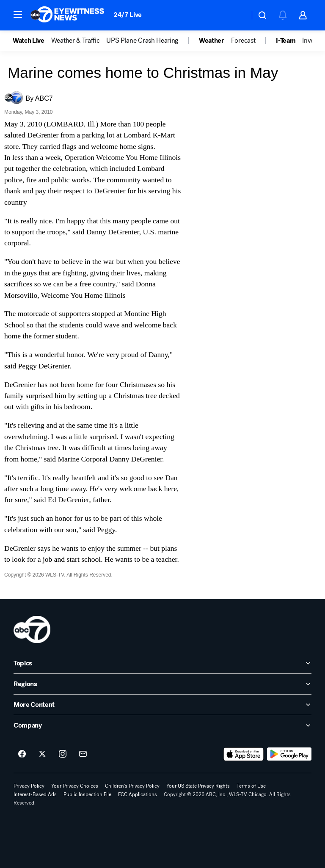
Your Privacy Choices (75, 786)
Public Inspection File (87, 794)
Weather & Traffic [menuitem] (76, 41)
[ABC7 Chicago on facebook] (22, 754)
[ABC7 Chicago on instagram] (63, 754)
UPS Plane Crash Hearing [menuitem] (142, 41)
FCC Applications (138, 794)
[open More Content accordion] (162, 705)
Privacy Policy (29, 786)
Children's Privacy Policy (132, 786)
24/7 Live (128, 15)
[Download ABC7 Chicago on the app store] (244, 754)
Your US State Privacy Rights (198, 786)
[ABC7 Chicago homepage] (67, 15)
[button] (18, 14)
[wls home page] (32, 629)
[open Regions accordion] (162, 684)
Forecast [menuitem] (243, 41)
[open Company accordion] (162, 725)
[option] (32, 41)
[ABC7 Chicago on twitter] (42, 754)
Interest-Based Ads (35, 794)
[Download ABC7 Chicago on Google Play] (289, 754)
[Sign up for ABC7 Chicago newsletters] (83, 754)
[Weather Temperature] (236, 15)
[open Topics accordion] (162, 663)
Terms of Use (251, 786)
